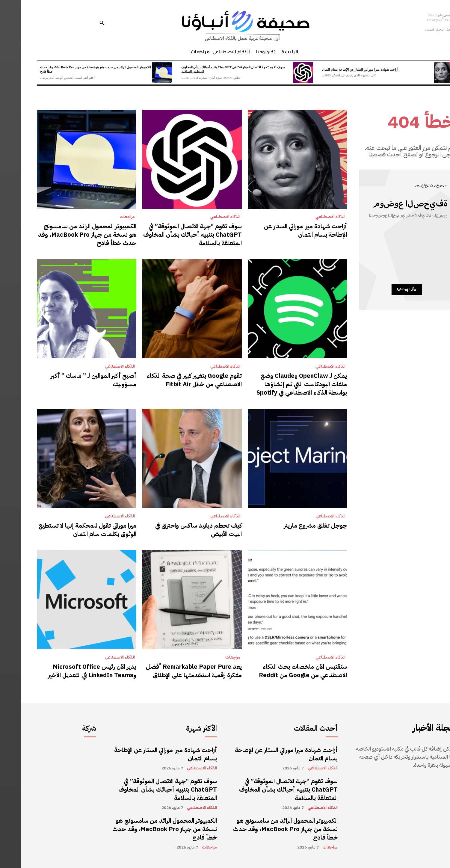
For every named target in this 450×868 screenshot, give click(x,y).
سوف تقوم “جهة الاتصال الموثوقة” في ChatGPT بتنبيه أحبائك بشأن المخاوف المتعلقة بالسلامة (172, 235)
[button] (81, 23)
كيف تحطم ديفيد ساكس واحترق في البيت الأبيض (178, 530)
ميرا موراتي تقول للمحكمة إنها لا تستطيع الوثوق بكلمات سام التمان (67, 530)
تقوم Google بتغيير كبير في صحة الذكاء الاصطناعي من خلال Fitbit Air (174, 380)
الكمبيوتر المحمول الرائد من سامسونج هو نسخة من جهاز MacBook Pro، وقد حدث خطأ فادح (67, 235)
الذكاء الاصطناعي (310, 217)
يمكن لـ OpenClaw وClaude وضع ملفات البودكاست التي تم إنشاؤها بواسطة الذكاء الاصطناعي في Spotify (281, 384)
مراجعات (107, 217)
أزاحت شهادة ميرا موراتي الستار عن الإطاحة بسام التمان (339, 70)
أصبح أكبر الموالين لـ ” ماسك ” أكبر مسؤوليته (73, 380)
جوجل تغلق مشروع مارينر (295, 526)
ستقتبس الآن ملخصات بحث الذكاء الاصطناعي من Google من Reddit (282, 671)
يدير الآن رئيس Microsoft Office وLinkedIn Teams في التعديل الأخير (72, 671)
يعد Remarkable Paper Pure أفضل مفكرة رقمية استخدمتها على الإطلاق (173, 671)
